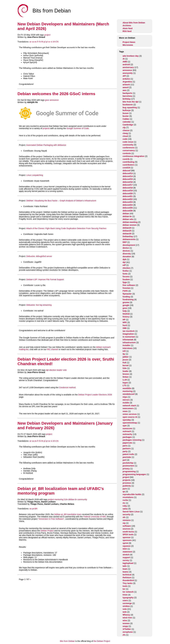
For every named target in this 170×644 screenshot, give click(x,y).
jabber (126, 357)
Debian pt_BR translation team (68, 514)
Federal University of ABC (95, 517)
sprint (125, 543)
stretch (126, 555)
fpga (125, 282)
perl (124, 460)
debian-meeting (130, 222)
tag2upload (128, 563)
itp (124, 354)
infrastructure (129, 342)
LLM (125, 380)
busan (126, 113)
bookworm (128, 105)
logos (125, 383)
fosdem (126, 279)
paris (125, 446)
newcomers (128, 408)
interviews (127, 348)
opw (125, 426)
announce (54, 100)
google (126, 305)
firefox (126, 271)
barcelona (127, 96)
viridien (126, 606)
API (124, 76)
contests (127, 153)
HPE (125, 322)
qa (124, 492)
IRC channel (52, 349)
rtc (124, 503)
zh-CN (56, 42)
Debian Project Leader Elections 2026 (95, 395)
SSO (125, 549)
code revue (128, 142)
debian (126, 214)
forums (126, 277)
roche (125, 500)
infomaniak (128, 340)
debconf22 (128, 199)
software (127, 526)
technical (127, 575)
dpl (47, 370)
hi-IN (41, 42)
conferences (129, 148)
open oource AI (130, 417)
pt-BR (35, 509)
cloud (125, 136)
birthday (127, 99)
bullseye (127, 110)
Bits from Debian (67, 641)
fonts (125, 274)
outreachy (127, 434)
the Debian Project (102, 641)
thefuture (127, 578)
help (125, 311)
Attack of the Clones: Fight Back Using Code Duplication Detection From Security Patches (66, 228)
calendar (127, 122)
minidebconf (129, 394)
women (126, 623)
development (129, 245)
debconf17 (128, 185)
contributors (129, 165)
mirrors (126, 400)
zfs (124, 635)
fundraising (128, 300)
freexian (126, 288)
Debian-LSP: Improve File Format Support (45, 279)
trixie (125, 595)
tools (125, 586)
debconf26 (128, 211)
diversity (127, 254)
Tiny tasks (127, 583)
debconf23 (128, 202)
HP (124, 320)
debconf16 (128, 182)
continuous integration (134, 156)
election (53, 370)
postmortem (128, 466)
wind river (127, 618)
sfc (124, 517)
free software (129, 285)
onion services (130, 414)
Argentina (127, 82)
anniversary (128, 67)
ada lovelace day (131, 56)
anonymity (128, 73)
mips (125, 397)
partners (127, 449)
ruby (125, 506)
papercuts (127, 443)
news (125, 411)
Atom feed (127, 28)
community (82, 499)
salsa (125, 509)
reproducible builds (132, 494)
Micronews (128, 45)
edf (124, 265)
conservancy (129, 150)
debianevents (129, 239)
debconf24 (128, 205)
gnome (126, 302)
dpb (124, 259)
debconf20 (128, 193)
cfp (124, 128)
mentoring (59, 499)
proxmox (127, 483)
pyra (125, 489)
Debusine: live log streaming (39, 305)
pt (47, 42)
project (47, 35)
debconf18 (128, 188)
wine (125, 620)
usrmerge (127, 603)
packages (127, 437)
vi (51, 42)
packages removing (132, 440)
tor (124, 589)
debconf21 (128, 196)
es (36, 42)
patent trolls (128, 454)
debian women (130, 225)
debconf (126, 171)
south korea (128, 532)
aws (124, 90)
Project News (129, 42)
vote (65, 370)
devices (126, 251)
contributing (129, 162)
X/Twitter (127, 629)
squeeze (127, 546)
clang (125, 133)
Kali (124, 363)
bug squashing (130, 107)
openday (127, 420)
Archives (127, 26)
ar (30, 42)
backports (127, 93)
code (125, 139)
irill (124, 351)
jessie (125, 360)
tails (125, 566)
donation (127, 257)
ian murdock (129, 331)
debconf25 (128, 208)
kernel (126, 365)
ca (33, 42)
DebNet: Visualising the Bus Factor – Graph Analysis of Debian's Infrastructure (61, 201)
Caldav (126, 119)
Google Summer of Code (78, 128)
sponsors (127, 540)
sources (126, 529)
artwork (126, 85)
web (125, 612)
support (126, 557)
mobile (126, 403)
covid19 (126, 168)
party (125, 451)
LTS (124, 385)
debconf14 (128, 176)
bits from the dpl (131, 102)
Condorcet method (67, 387)
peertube (127, 457)
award (125, 87)
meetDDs (127, 388)
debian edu (128, 219)
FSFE (125, 291)
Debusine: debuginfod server (39, 256)
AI (124, 59)
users (125, 600)
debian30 (127, 234)
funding (126, 297)
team (125, 569)
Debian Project (47, 531)
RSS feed (127, 31)
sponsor (127, 537)
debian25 (127, 231)
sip (124, 523)
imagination (128, 334)
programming (129, 471)
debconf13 (128, 173)
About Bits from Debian (134, 23)
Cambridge (128, 125)
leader (60, 370)
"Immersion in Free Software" (51, 519)
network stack (129, 406)
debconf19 (128, 191)
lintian (126, 377)
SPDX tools (128, 535)
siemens (127, 520)
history (126, 317)
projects (46, 128)
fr (38, 42)
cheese (126, 130)
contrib (126, 159)
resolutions (128, 497)
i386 (125, 328)
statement (127, 552)
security (126, 514)
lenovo (126, 374)
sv (49, 42)
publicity (127, 486)
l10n (66, 499)
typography (128, 598)
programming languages (134, 474)
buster (126, 116)
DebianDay (128, 236)
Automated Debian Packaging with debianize (46, 145)
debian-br (73, 499)
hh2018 (126, 314)
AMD (125, 62)
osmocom (127, 428)
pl (45, 42)
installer (126, 345)
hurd (125, 325)
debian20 (127, 228)
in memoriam (129, 337)
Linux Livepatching (35, 175)
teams (125, 572)
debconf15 (128, 179)
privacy (126, 469)
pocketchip (128, 463)
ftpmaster (127, 294)
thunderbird (128, 580)
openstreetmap (130, 423)
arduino (126, 79)
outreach (127, 431)
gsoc (47, 100)
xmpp (125, 626)
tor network (128, 592)
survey (126, 560)
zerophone (128, 632)
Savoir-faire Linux (131, 512)
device (126, 248)
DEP (125, 242)
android (126, 64)
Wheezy (126, 615)
